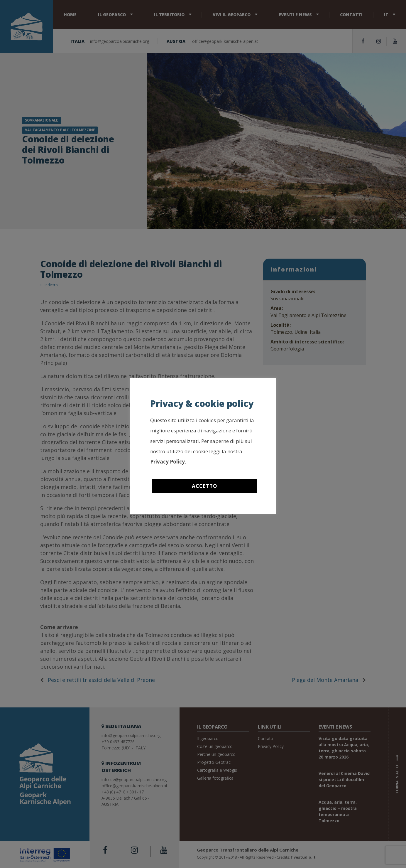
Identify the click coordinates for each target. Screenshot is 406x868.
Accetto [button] (205, 486)
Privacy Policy (168, 462)
